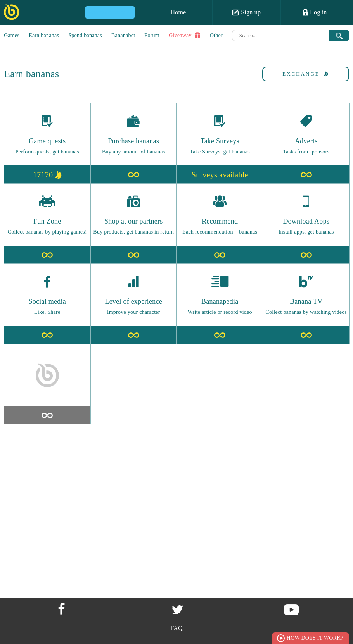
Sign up (247, 12)
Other (216, 35)
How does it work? (315, 638)
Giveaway (185, 35)
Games (12, 35)
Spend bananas (85, 35)
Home (178, 12)
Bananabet (123, 35)
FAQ (176, 628)
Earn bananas (44, 35)
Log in (315, 12)
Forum (152, 35)
